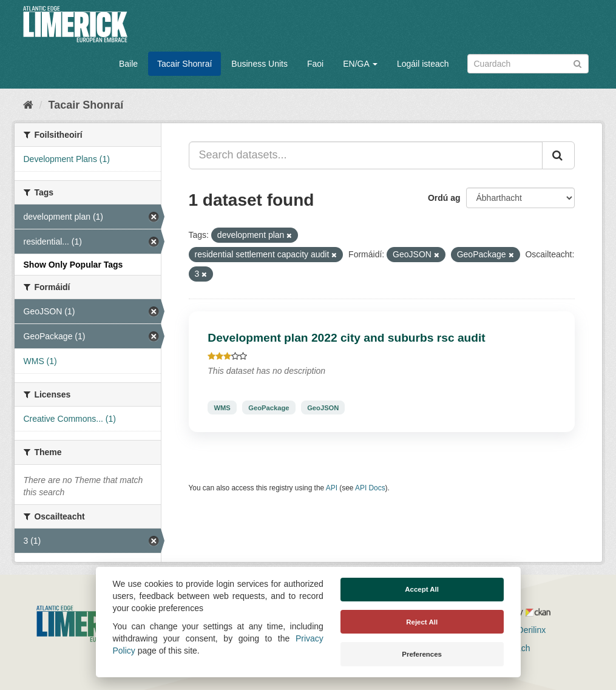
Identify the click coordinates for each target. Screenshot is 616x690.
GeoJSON (323, 407)
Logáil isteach (423, 64)
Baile (128, 64)
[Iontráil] (577, 63)
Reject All (422, 622)
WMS (222, 407)
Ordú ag (444, 198)
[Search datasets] (528, 64)
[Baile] (28, 105)
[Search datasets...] (366, 155)
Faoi (315, 64)
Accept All (422, 589)
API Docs (370, 488)
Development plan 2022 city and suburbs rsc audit (346, 338)
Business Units (259, 64)
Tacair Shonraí (184, 64)
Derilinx (526, 630)
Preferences (422, 654)
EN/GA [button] (360, 64)
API (332, 488)
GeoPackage (269, 407)
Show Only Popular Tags (73, 265)
